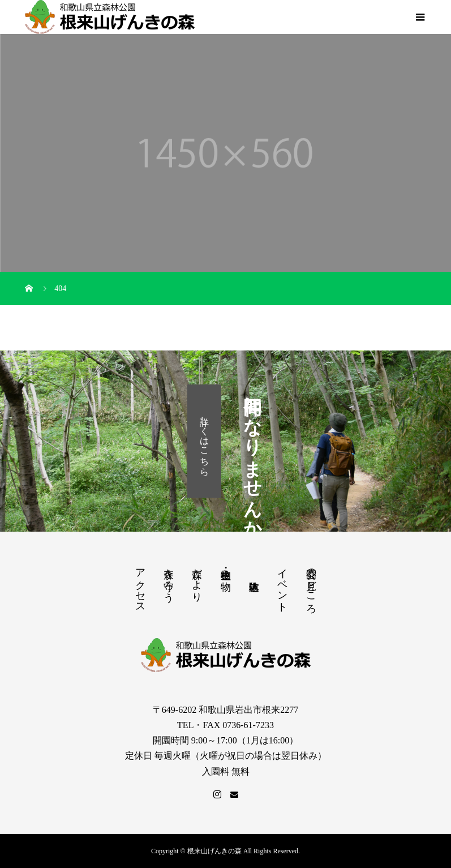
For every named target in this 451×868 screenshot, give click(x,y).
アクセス (140, 585)
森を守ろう (169, 580)
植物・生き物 (226, 568)
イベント (282, 585)
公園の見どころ (311, 585)
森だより (197, 579)
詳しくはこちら (205, 441)
